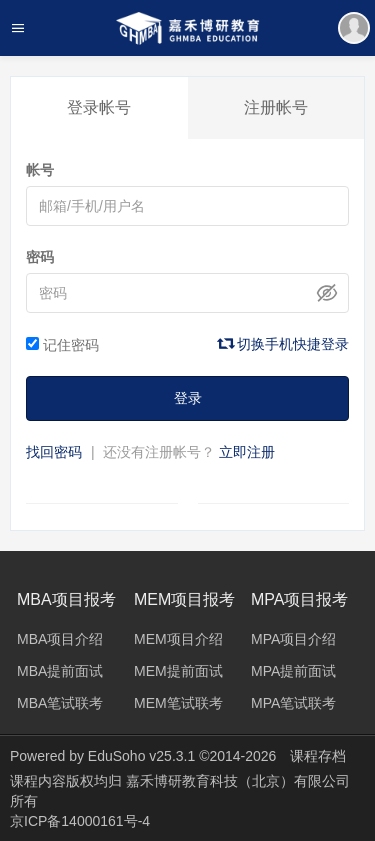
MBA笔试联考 (60, 703)
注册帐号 (276, 107)
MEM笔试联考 (178, 703)
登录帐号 (99, 107)
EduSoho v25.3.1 (141, 756)
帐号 (40, 170)
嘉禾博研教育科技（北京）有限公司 (238, 781)
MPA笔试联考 (293, 703)
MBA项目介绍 (60, 639)
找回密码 (54, 452)
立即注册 (247, 452)
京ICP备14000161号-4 (80, 821)
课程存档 (318, 756)
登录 (188, 398)
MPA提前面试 (293, 671)
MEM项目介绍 (178, 639)
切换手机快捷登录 (284, 344)
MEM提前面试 (178, 671)
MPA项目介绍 (293, 639)
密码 (40, 257)
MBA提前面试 (60, 671)
